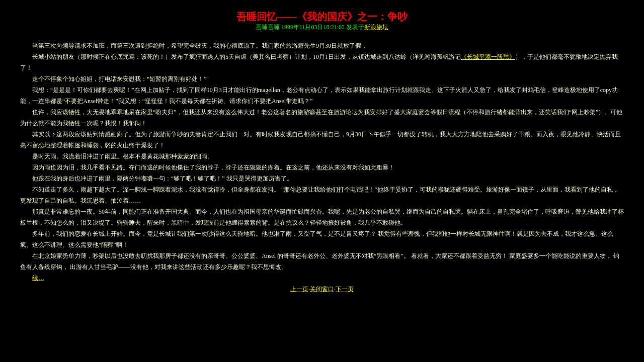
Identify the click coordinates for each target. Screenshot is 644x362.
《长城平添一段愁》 (488, 57)
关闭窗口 (322, 289)
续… (38, 278)
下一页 (345, 289)
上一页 (299, 289)
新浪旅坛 (376, 27)
